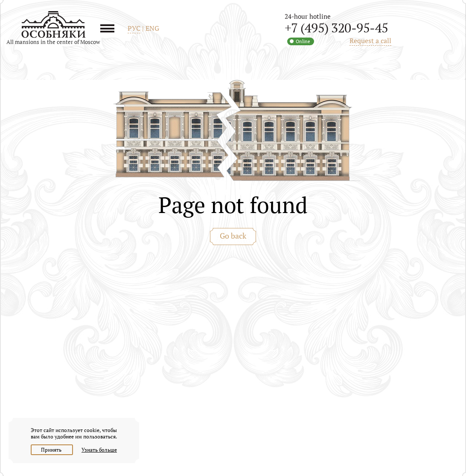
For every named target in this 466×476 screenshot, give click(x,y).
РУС (134, 28)
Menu (110, 28)
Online (303, 41)
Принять (52, 450)
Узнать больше (99, 450)
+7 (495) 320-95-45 (336, 28)
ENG (152, 28)
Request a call (370, 41)
